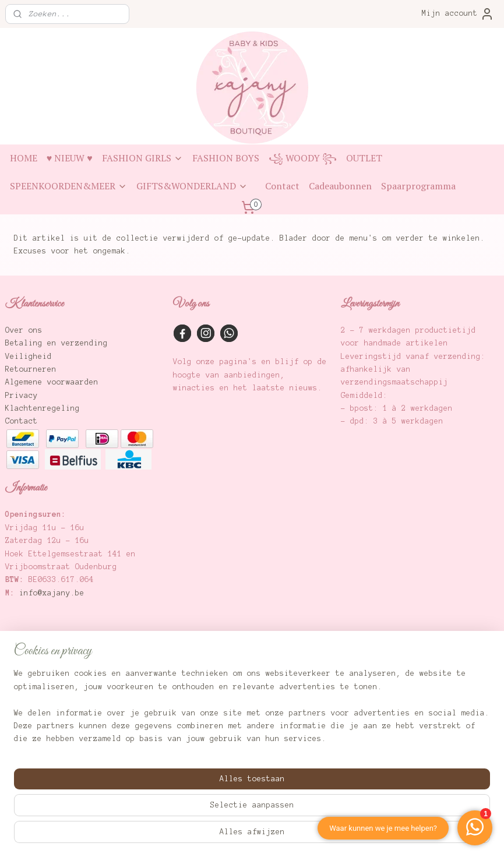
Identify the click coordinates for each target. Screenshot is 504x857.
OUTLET (364, 158)
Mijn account (458, 14)
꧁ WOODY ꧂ (303, 158)
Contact (282, 186)
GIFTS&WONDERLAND (192, 186)
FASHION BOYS (226, 158)
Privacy (22, 396)
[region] (175, 798)
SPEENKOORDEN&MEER (68, 186)
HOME (24, 158)
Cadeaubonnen (340, 186)
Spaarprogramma (418, 186)
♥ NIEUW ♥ (70, 158)
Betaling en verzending (57, 343)
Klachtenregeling (43, 408)
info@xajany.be (52, 593)
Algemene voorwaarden (52, 382)
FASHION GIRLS (142, 158)
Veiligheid (29, 357)
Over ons (24, 330)
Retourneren (31, 369)
